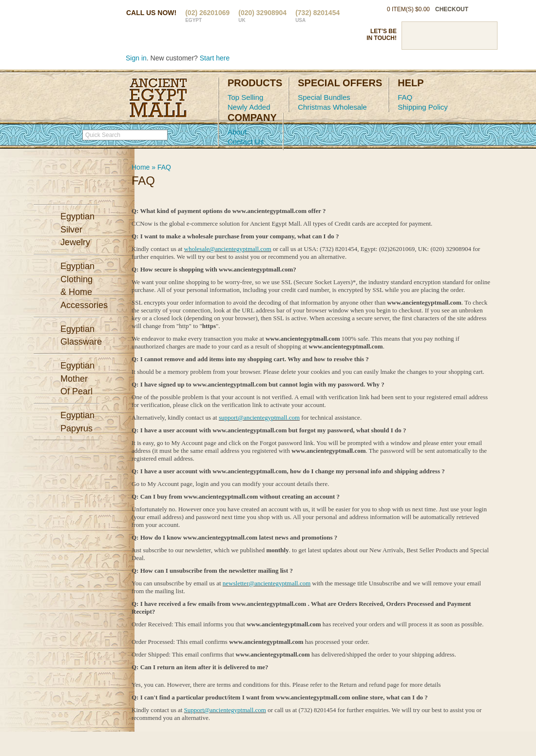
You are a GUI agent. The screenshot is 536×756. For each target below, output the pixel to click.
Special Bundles (324, 97)
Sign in (136, 58)
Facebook (415, 36)
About (237, 132)
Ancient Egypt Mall (158, 98)
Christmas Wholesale (332, 107)
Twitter (432, 36)
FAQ (405, 97)
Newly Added (249, 107)
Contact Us (246, 142)
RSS (483, 36)
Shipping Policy (423, 107)
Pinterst (449, 36)
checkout (452, 9)
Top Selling (245, 97)
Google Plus (466, 36)
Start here (215, 58)
